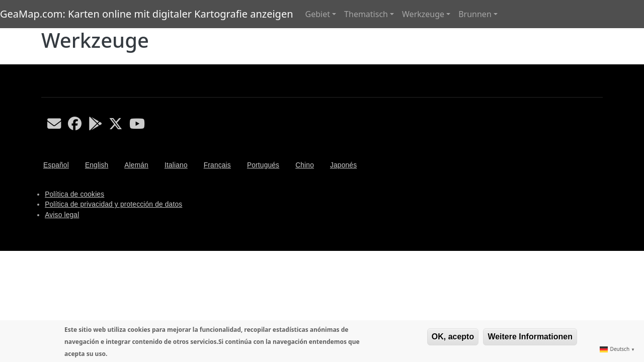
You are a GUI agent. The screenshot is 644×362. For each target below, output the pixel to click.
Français (217, 165)
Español (56, 165)
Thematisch (366, 14)
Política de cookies (74, 194)
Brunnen (475, 14)
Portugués (263, 165)
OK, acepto (453, 337)
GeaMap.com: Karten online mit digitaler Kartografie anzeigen (147, 14)
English (97, 165)
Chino (305, 165)
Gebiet (318, 14)
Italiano (176, 165)
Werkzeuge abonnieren (45, 60)
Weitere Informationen (530, 337)
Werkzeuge (423, 14)
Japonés (343, 165)
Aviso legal (62, 215)
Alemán (136, 165)
